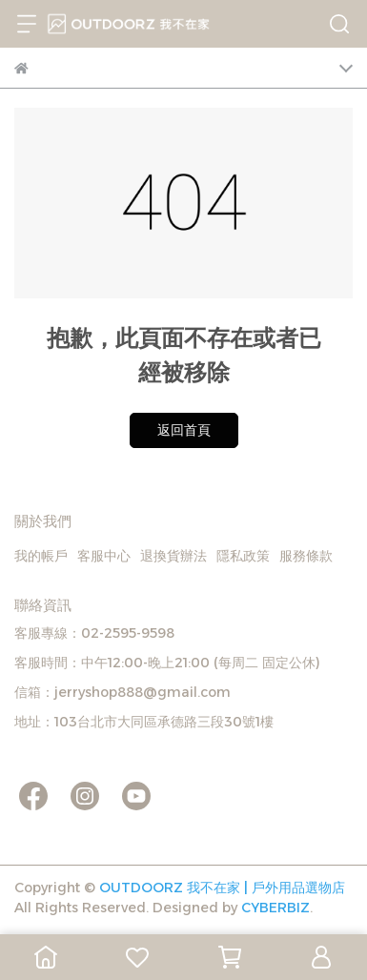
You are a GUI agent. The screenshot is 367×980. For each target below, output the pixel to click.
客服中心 (104, 556)
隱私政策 (243, 556)
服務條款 (306, 556)
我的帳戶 (41, 556)
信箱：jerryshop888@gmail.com (122, 692)
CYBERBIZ (275, 908)
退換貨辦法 (173, 556)
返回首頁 (184, 430)
